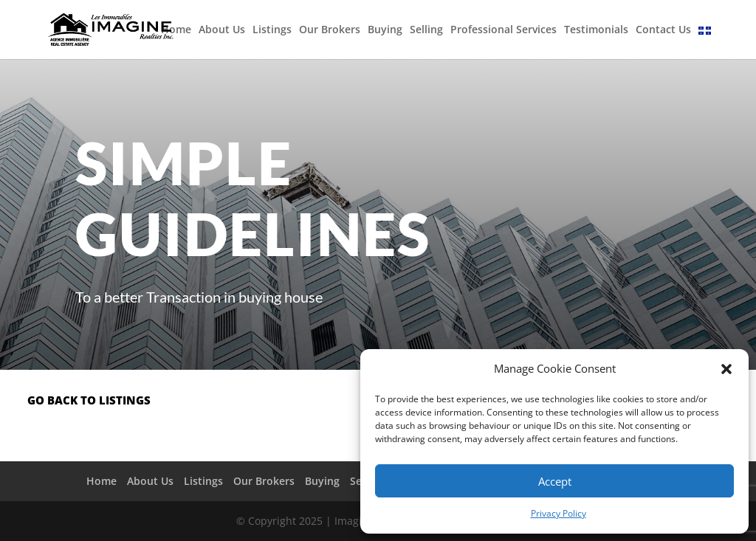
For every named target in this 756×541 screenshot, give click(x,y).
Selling (426, 30)
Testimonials (596, 30)
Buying (385, 30)
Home (176, 30)
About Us (222, 30)
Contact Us (663, 30)
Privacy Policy (559, 513)
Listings (272, 30)
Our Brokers (330, 30)
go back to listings (89, 400)
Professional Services (504, 30)
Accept (555, 481)
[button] (726, 369)
